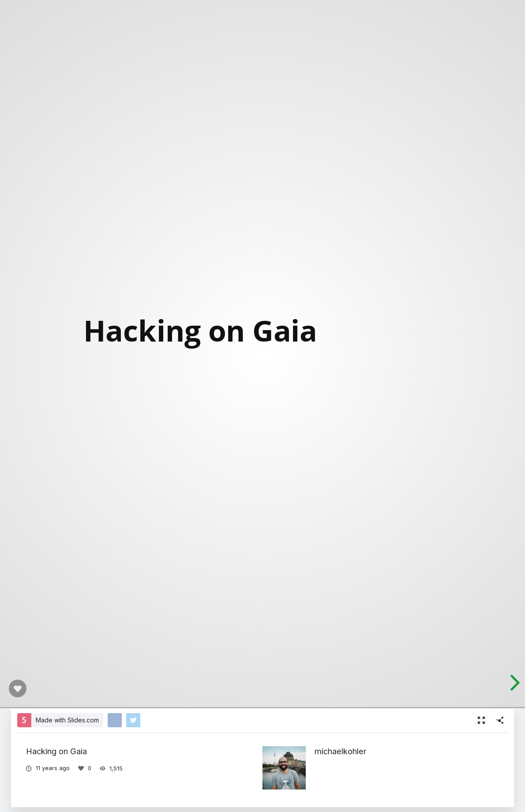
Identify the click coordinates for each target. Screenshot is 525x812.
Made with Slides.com (67, 720)
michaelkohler (341, 751)
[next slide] (514, 683)
